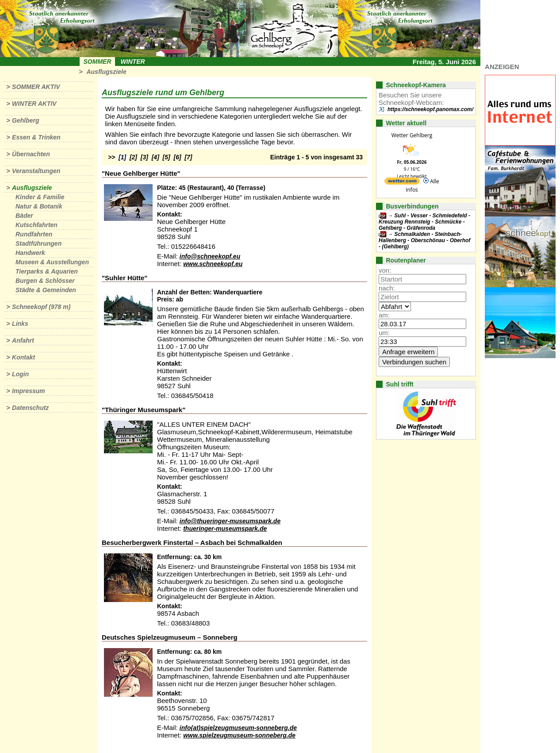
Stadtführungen (38, 243)
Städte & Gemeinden (46, 290)
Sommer (98, 62)
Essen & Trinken (36, 137)
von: (385, 270)
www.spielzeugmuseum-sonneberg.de (239, 735)
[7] (188, 157)
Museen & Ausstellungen (52, 262)
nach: (387, 288)
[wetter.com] (402, 183)
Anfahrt (23, 340)
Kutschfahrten (36, 225)
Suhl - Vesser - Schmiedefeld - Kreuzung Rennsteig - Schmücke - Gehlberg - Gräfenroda (424, 222)
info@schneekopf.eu (210, 256)
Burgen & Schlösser (45, 281)
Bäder (24, 216)
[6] (178, 157)
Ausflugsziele (106, 72)
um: (384, 333)
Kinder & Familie (40, 197)
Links (20, 324)
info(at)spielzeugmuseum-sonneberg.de (238, 728)
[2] (133, 157)
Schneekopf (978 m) (41, 307)
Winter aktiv (34, 104)
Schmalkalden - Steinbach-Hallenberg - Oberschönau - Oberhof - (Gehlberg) (424, 240)
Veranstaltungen (36, 171)
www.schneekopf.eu (213, 264)
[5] (167, 157)
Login (20, 374)
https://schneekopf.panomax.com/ (430, 109)
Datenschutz (30, 408)
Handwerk (30, 253)
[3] (144, 157)
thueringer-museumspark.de (225, 529)
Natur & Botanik (39, 206)
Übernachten (31, 154)
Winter (132, 62)
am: (384, 315)
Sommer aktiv (36, 87)
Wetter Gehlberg (412, 135)
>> (111, 157)
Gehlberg (25, 120)
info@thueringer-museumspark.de (230, 521)
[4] (155, 157)
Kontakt (23, 357)
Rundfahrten (34, 234)
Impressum (29, 391)
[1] (122, 157)
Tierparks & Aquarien (47, 271)
